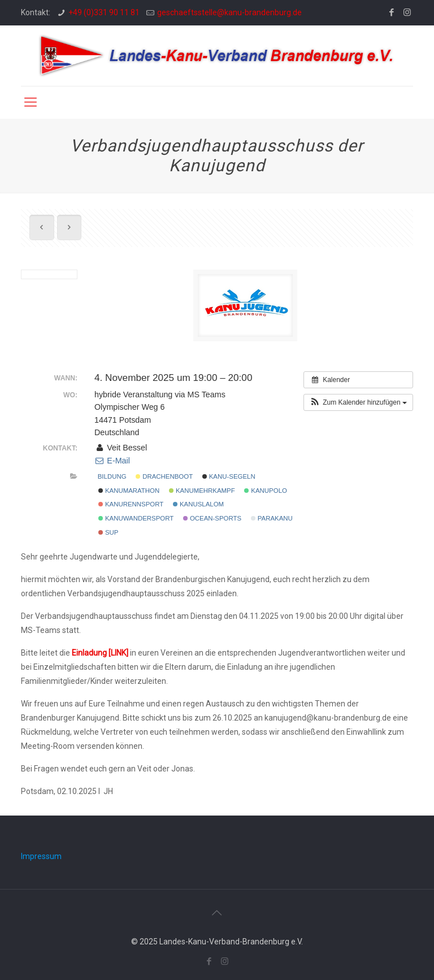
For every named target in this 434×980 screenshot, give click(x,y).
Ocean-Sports (212, 518)
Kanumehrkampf (202, 491)
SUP (108, 532)
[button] (358, 402)
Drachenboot (164, 476)
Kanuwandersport (136, 518)
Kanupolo (266, 491)
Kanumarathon (129, 491)
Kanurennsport (131, 504)
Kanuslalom (198, 504)
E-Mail (112, 461)
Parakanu (272, 518)
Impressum (41, 856)
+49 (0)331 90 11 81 (104, 12)
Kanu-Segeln (229, 476)
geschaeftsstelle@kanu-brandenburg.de (229, 12)
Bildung (112, 476)
